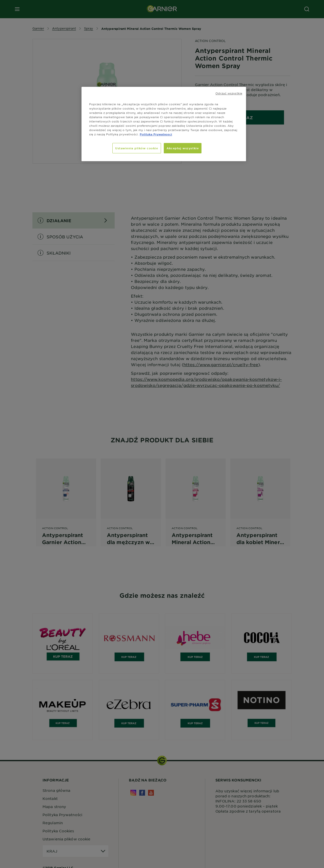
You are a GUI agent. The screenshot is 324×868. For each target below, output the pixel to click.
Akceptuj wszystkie (183, 148)
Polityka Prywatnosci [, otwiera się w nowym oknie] (156, 134)
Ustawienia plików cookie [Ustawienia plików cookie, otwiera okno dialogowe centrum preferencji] (137, 148)
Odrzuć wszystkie (229, 93)
